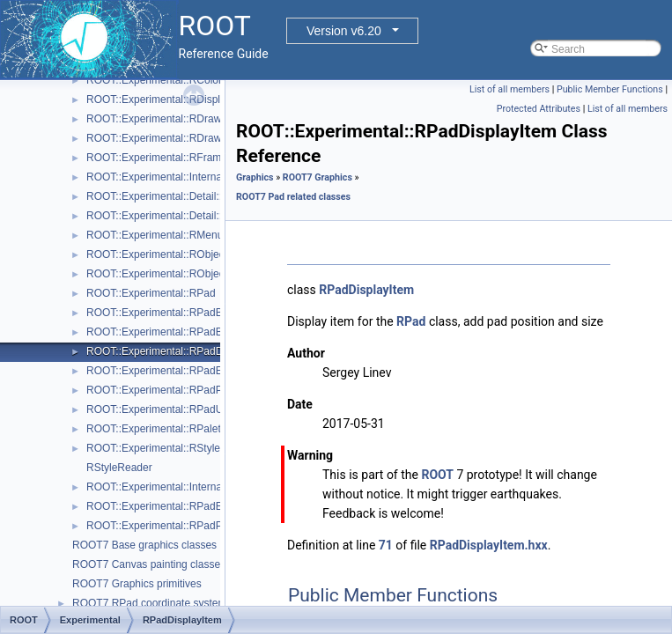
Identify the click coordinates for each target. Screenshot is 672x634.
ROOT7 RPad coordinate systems (152, 603)
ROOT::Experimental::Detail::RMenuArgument (194, 196)
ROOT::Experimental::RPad (151, 293)
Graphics (255, 177)
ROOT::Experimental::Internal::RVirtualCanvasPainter (211, 487)
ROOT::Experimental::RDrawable (164, 119)
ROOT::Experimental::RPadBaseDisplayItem (191, 332)
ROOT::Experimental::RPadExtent (166, 371)
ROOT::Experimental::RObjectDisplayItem (185, 254)
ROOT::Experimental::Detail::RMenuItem (181, 216)
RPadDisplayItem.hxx (489, 545)
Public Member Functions (610, 89)
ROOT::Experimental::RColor (154, 80)
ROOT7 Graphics (318, 177)
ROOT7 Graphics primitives (137, 584)
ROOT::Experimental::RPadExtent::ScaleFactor (197, 506)
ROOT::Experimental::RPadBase (163, 313)
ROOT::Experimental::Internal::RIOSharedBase (197, 177)
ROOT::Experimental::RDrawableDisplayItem (192, 138)
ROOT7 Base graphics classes (144, 545)
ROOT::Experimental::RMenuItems (168, 235)
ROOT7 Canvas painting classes (149, 564)
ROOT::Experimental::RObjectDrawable (179, 274)
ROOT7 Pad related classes (293, 197)
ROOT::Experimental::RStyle (153, 448)
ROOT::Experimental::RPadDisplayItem (178, 351)
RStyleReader (119, 468)
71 (386, 545)
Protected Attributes (539, 109)
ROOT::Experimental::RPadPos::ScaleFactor (191, 526)
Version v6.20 (344, 31)
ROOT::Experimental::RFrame (157, 158)
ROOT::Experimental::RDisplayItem (169, 100)
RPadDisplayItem (366, 290)
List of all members (510, 89)
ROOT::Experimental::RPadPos (160, 390)
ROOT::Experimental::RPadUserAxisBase (184, 409)
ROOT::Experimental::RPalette (158, 429)
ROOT (437, 475)
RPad (411, 321)
